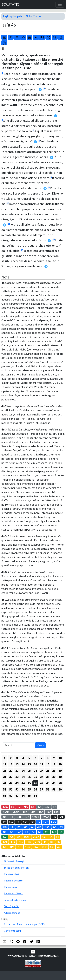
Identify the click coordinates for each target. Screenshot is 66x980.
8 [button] (48, 758)
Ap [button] (59, 847)
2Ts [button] (21, 842)
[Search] (19, 745)
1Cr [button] (41, 812)
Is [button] (39, 822)
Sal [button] (61, 817)
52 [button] (11, 789)
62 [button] (11, 796)
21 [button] (5, 771)
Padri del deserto (13, 880)
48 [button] (48, 783)
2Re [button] (33, 812)
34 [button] (23, 777)
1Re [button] (25, 812)
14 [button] (23, 764)
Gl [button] (32, 827)
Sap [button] (25, 822)
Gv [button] (5, 837)
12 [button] (11, 764)
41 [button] (5, 783)
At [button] (11, 837)
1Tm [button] (29, 842)
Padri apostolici (12, 874)
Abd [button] (47, 827)
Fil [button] (57, 837)
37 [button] (42, 777)
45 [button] (29, 783)
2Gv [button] (36, 847)
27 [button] (42, 771)
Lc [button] (61, 832)
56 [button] (35, 789)
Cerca (40, 745)
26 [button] (35, 771)
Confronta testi (12, 931)
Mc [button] (54, 832)
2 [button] (11, 758)
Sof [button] (19, 832)
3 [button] (17, 758)
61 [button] (5, 796)
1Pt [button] (12, 847)
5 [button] (29, 758)
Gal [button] (44, 837)
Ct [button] (18, 822)
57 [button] (42, 789)
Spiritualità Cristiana (15, 900)
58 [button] (48, 789)
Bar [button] (5, 827)
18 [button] (48, 764)
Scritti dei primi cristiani (17, 868)
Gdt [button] (19, 817)
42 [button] (11, 783)
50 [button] (60, 783)
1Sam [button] (6, 812)
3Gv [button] (44, 847)
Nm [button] (26, 807)
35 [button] (29, 777)
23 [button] (17, 771)
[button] (33, 951)
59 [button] (54, 789)
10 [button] (60, 758)
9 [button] (54, 758)
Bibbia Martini (33, 16)
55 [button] (29, 789)
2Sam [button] (16, 812)
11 (9, 224)
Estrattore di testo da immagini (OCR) (24, 924)
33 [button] (17, 777)
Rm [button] (18, 837)
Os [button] (26, 827)
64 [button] (23, 796)
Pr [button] (4, 822)
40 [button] (60, 777)
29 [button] (54, 771)
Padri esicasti (11, 887)
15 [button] (29, 764)
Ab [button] (12, 832)
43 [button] (17, 783)
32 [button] (11, 777)
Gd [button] (52, 847)
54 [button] (23, 789)
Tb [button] (11, 817)
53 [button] (17, 789)
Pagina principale (12, 16)
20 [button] (60, 764)
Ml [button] (40, 832)
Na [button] (5, 832)
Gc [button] (5, 847)
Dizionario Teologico (15, 861)
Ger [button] (45, 822)
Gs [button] (40, 807)
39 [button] (54, 777)
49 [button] (54, 783)
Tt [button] (45, 842)
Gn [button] (55, 827)
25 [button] (29, 771)
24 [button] (23, 771)
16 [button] (35, 764)
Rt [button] (54, 807)
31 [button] (5, 777)
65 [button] (29, 796)
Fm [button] (52, 842)
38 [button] (48, 777)
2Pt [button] (20, 847)
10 (8, 203)
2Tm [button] (37, 842)
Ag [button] (26, 832)
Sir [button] (32, 822)
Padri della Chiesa (13, 893)
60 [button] (60, 789)
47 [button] (42, 783)
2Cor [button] (36, 837)
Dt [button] (33, 807)
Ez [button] (12, 827)
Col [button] (5, 842)
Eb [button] (58, 842)
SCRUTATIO (11, 4)
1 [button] (5, 758)
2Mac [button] (46, 817)
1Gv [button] (28, 847)
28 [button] (48, 771)
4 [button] (23, 758)
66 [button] (35, 796)
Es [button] (13, 807)
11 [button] (5, 764)
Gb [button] (54, 817)
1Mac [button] (36, 817)
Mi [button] (61, 827)
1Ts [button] (13, 842)
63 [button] (17, 796)
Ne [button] (5, 817)
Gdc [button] (47, 807)
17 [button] (42, 764)
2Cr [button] (49, 812)
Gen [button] (5, 807)
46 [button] (35, 783)
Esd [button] (56, 812)
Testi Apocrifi (11, 906)
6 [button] (35, 758)
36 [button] (35, 777)
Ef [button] (51, 837)
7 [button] (41, 758)
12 (54, 240)
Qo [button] (11, 822)
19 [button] (54, 764)
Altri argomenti (12, 913)
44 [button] (23, 783)
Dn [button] (19, 827)
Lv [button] (19, 807)
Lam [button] (53, 822)
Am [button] (39, 827)
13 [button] (17, 764)
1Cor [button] (27, 837)
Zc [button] (33, 832)
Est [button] (27, 817)
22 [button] (11, 771)
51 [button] (5, 789)
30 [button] (60, 771)
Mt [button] (47, 832)
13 (22, 250)
